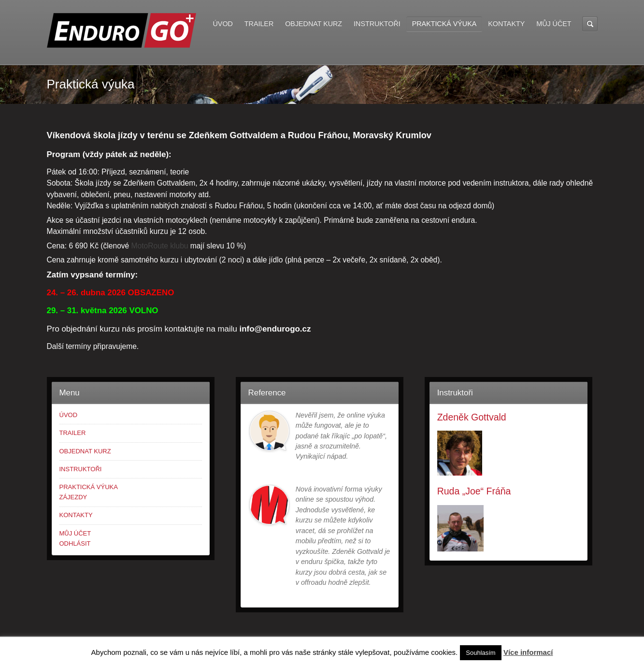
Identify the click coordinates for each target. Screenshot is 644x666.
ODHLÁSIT (75, 543)
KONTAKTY (506, 24)
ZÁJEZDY (73, 497)
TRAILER (259, 24)
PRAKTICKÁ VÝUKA (444, 24)
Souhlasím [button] (480, 653)
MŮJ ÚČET (554, 24)
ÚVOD (223, 24)
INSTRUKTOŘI (377, 24)
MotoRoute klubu (160, 246)
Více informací (528, 652)
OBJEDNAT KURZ (314, 24)
